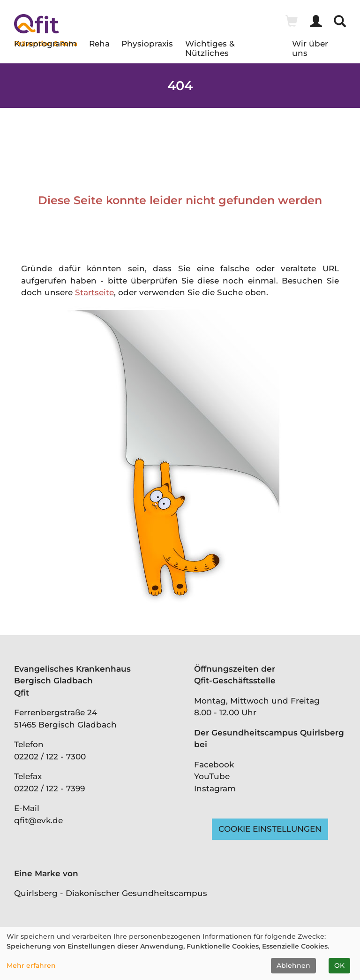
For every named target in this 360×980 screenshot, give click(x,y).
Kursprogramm (45, 44)
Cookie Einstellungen (270, 829)
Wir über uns (310, 46)
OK (339, 965)
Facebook (214, 765)
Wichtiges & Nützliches (210, 46)
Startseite (94, 292)
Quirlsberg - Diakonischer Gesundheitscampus (111, 893)
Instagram (215, 789)
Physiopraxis (147, 44)
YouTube (212, 776)
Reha (99, 44)
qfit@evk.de (38, 820)
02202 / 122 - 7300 (50, 757)
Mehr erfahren (31, 965)
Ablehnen (293, 965)
